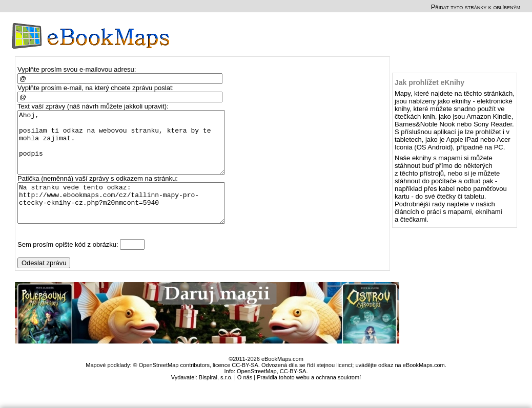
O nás (245, 397)
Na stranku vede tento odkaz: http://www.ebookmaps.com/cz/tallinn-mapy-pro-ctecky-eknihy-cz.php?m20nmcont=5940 (126, 219)
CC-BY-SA (293, 391)
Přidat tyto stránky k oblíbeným (476, 7)
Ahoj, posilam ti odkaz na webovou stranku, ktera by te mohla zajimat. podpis (126, 148)
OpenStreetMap (257, 391)
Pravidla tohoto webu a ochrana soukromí (309, 397)
